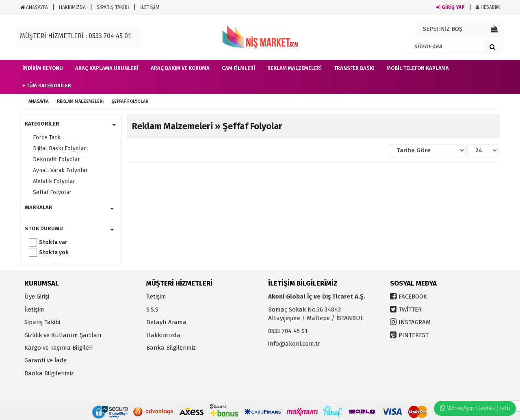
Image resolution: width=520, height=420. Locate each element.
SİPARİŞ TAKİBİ (113, 7)
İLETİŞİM (150, 7)
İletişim (34, 310)
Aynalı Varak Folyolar (60, 170)
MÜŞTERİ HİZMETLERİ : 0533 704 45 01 (75, 36)
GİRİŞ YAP (451, 7)
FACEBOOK (413, 297)
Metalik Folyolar (54, 181)
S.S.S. (153, 310)
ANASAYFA (34, 7)
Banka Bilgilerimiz (49, 373)
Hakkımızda (163, 335)
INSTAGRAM (415, 322)
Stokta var (53, 242)
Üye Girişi (37, 297)
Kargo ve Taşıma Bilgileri (58, 348)
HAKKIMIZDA (72, 7)
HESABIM (488, 7)
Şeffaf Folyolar (130, 101)
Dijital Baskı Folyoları (60, 148)
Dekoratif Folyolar (56, 159)
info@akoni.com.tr (294, 344)
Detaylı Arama (166, 322)
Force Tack (47, 137)
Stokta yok (54, 252)
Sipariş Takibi (42, 322)
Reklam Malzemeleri (80, 101)
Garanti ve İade (45, 360)
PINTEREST (414, 335)
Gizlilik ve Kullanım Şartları (63, 335)
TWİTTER (410, 310)
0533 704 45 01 (288, 331)
